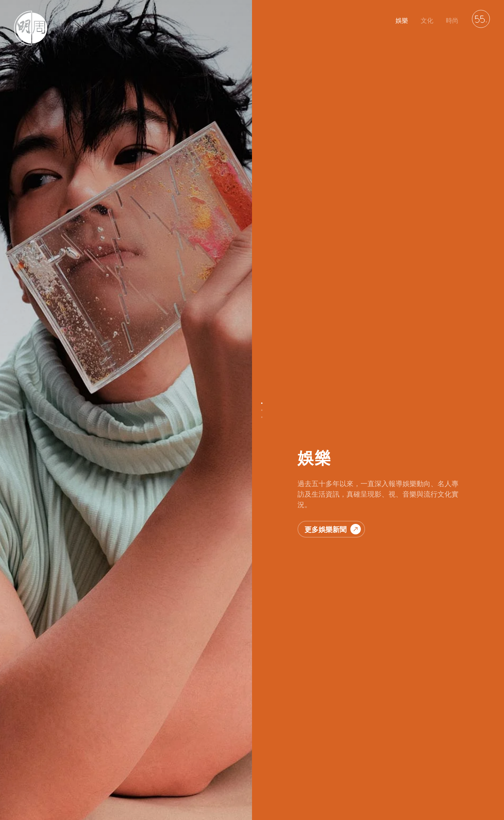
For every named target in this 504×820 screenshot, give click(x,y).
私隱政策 (114, 780)
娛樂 (402, 20)
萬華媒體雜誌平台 (214, 780)
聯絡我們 (84, 780)
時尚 (452, 20)
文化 (427, 20)
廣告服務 (174, 780)
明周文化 (54, 780)
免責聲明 (144, 780)
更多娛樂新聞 (333, 161)
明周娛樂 (24, 780)
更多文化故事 (333, 487)
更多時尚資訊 (333, 739)
